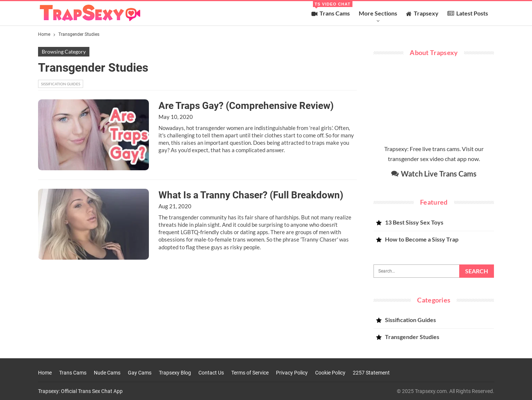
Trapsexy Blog (175, 373)
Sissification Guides (61, 84)
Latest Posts (468, 13)
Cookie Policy (330, 373)
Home (45, 373)
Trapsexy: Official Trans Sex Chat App (80, 391)
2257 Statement (371, 373)
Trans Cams (332, 9)
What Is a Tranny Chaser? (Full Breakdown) (251, 195)
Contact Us (211, 373)
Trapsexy (422, 13)
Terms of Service (250, 373)
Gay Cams (140, 373)
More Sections (378, 13)
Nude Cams (107, 373)
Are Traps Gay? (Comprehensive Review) (246, 106)
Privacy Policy (292, 373)
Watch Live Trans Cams (434, 174)
